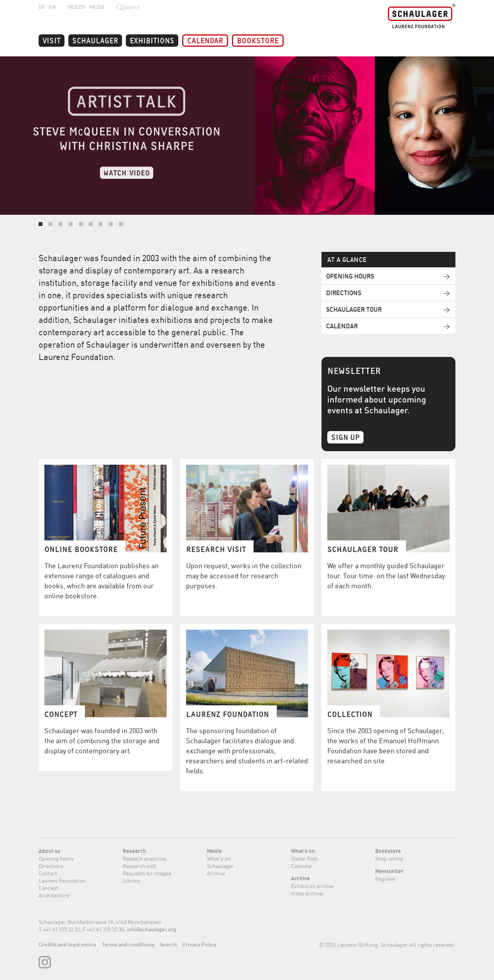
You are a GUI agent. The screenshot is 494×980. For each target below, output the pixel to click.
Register (385, 879)
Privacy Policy (199, 944)
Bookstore (258, 40)
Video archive (307, 893)
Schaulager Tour (354, 309)
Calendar (205, 40)
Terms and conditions (128, 944)
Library (131, 881)
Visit (52, 40)
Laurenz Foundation (62, 881)
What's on (219, 859)
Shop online (389, 859)
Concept (48, 888)
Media (97, 7)
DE (42, 7)
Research (134, 851)
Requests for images (147, 873)
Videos (76, 7)
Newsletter (389, 871)
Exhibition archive (312, 886)
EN (52, 7)
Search (168, 944)
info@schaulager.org (151, 929)
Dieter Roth (305, 859)
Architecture (54, 895)
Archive (216, 873)
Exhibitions (152, 40)
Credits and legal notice (68, 944)
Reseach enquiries (145, 859)
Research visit (140, 866)
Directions (344, 293)
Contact (48, 873)
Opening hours (350, 276)
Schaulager (95, 40)
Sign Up (345, 437)
